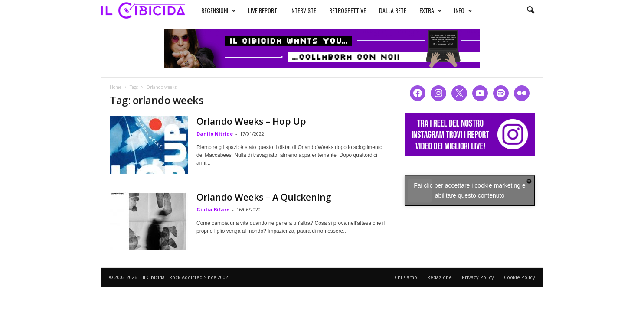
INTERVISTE (303, 10)
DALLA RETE (393, 10)
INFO (463, 10)
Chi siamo (406, 277)
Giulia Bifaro (213, 210)
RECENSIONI (219, 10)
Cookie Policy (520, 277)
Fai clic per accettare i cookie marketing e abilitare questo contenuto (470, 190)
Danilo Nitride (215, 134)
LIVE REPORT (263, 10)
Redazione (440, 277)
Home (116, 87)
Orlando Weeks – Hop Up (251, 121)
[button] (530, 10)
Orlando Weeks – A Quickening (264, 197)
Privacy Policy (478, 277)
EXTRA (431, 10)
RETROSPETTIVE (348, 10)
